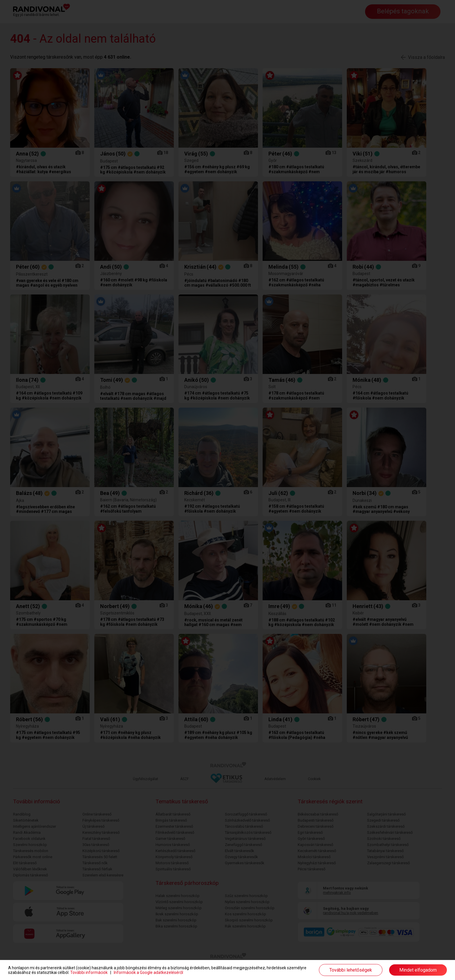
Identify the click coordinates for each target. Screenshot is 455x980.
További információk (89, 972)
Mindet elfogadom (418, 970)
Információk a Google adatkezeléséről (148, 972)
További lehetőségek (351, 970)
